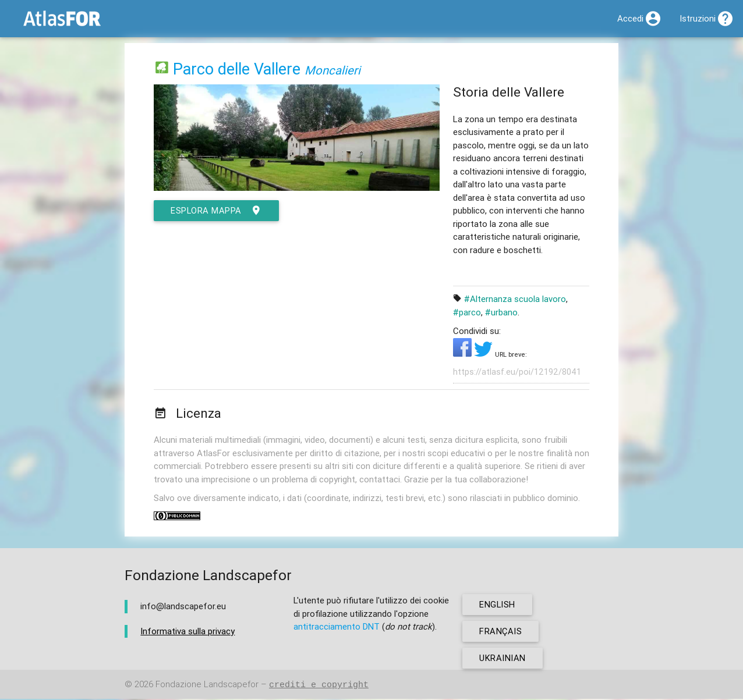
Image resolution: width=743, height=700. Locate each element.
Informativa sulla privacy (187, 632)
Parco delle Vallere (237, 69)
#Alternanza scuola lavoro (515, 299)
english (498, 605)
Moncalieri (332, 70)
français (501, 632)
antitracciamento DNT (337, 628)
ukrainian (503, 659)
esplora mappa (217, 211)
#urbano (501, 312)
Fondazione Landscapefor (207, 686)
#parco (467, 312)
